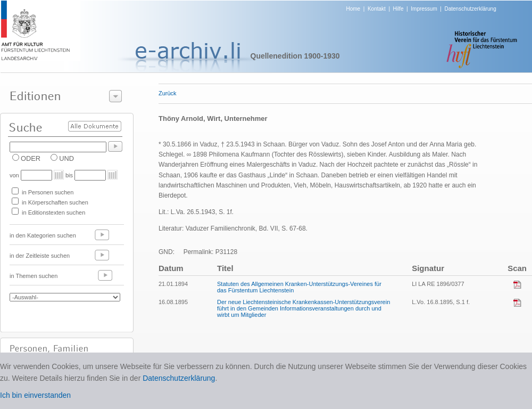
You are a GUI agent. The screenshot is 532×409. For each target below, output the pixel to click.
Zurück (168, 93)
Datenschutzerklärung (470, 9)
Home (354, 9)
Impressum (424, 9)
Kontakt (377, 9)
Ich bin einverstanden (35, 395)
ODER (31, 158)
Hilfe (398, 9)
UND (66, 158)
